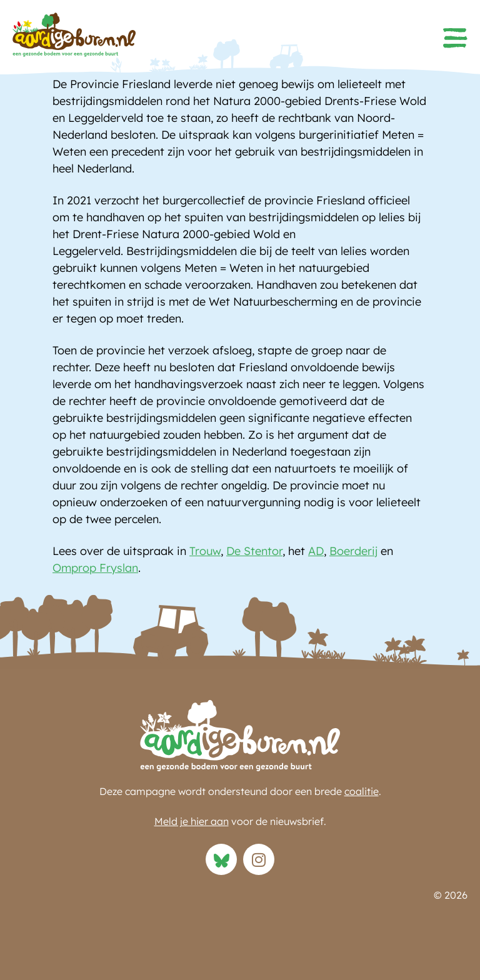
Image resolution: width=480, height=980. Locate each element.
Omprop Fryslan (95, 568)
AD (316, 551)
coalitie (362, 791)
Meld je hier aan (192, 821)
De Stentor (254, 551)
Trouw (205, 551)
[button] (455, 38)
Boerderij (353, 551)
